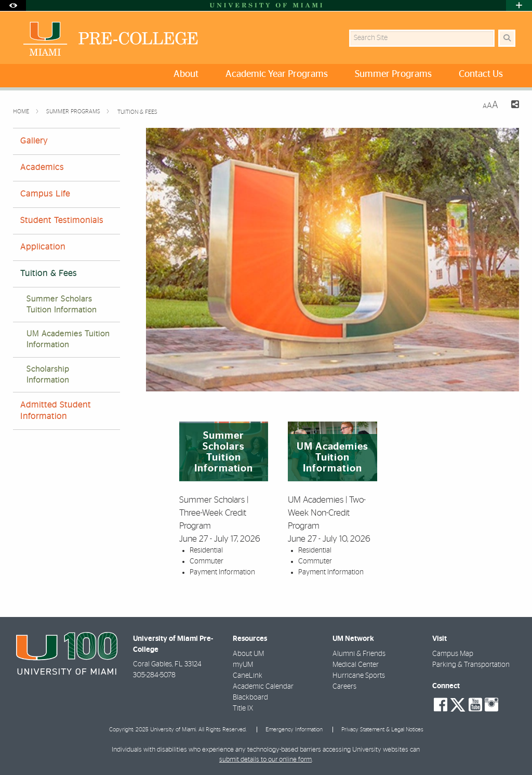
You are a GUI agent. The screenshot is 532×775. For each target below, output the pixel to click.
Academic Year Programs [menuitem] (277, 74)
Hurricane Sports (359, 676)
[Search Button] (507, 38)
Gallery (34, 141)
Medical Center (356, 665)
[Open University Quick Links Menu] (519, 5)
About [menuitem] (186, 74)
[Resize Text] (490, 105)
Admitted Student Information (56, 410)
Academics (42, 167)
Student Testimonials (62, 220)
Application (43, 247)
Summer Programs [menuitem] (393, 74)
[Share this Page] (513, 106)
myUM (243, 665)
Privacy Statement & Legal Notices (382, 730)
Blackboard (250, 698)
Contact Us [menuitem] (481, 74)
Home (22, 111)
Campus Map (453, 654)
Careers (344, 687)
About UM (248, 654)
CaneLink (248, 676)
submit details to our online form (265, 760)
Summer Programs (74, 111)
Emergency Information (294, 730)
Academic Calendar (263, 687)
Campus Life (45, 194)
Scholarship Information (48, 375)
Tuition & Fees (137, 112)
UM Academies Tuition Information (68, 339)
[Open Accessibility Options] (13, 5)
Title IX (243, 708)
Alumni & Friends (359, 654)
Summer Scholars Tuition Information (62, 305)
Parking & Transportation (471, 665)
